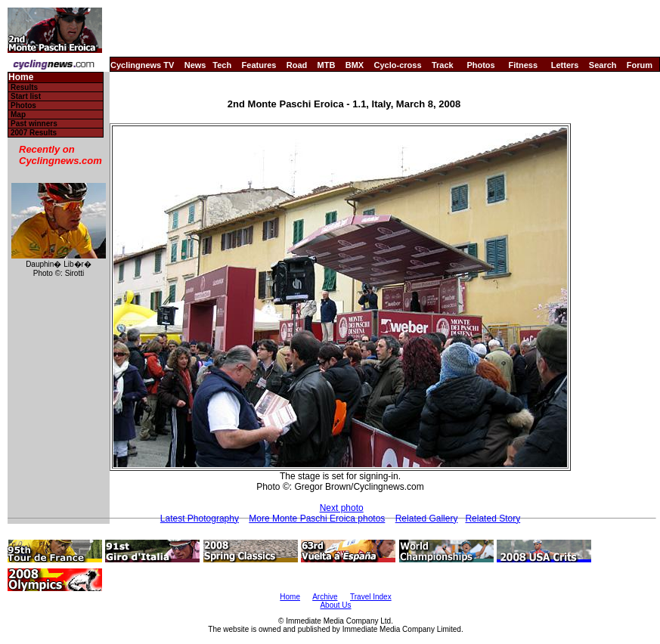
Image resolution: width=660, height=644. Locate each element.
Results (24, 87)
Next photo (342, 508)
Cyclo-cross (398, 65)
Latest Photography (200, 519)
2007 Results (34, 133)
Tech (222, 65)
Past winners (34, 124)
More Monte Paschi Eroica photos (317, 519)
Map (18, 115)
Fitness (523, 65)
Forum (640, 65)
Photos (480, 65)
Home (21, 77)
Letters (565, 65)
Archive (325, 597)
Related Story (493, 519)
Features (259, 65)
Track (443, 65)
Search (603, 65)
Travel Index (371, 597)
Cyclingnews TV (142, 65)
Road (297, 65)
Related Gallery (427, 519)
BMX (355, 65)
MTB (327, 65)
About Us (335, 605)
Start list (26, 96)
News (195, 65)
